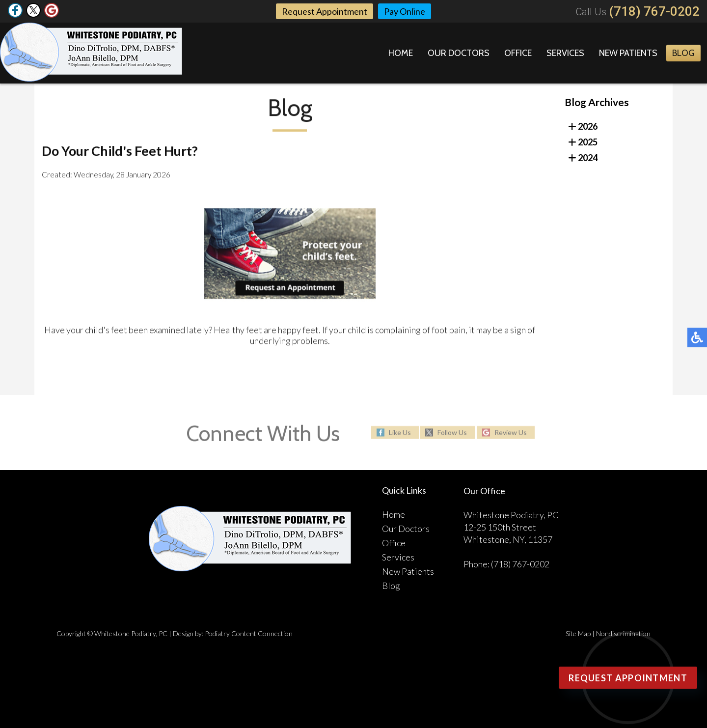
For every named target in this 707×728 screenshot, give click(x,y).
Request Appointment (325, 11)
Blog (683, 53)
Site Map (578, 633)
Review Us (511, 433)
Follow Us (452, 433)
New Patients (628, 53)
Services (565, 53)
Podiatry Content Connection (249, 633)
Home (401, 53)
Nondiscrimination (623, 633)
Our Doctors (459, 53)
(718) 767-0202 (654, 11)
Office (518, 53)
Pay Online (405, 11)
